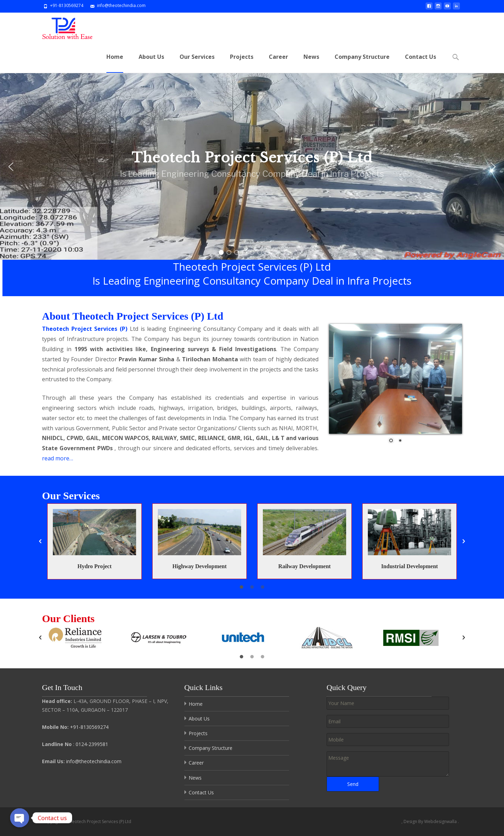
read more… (58, 429)
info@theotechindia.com (94, 761)
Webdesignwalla (441, 821)
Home (115, 63)
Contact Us (421, 63)
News (311, 63)
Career (278, 63)
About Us (151, 63)
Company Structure (362, 63)
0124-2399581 (92, 744)
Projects (242, 63)
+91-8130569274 (89, 727)
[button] (40, 633)
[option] (94, 632)
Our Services (197, 63)
